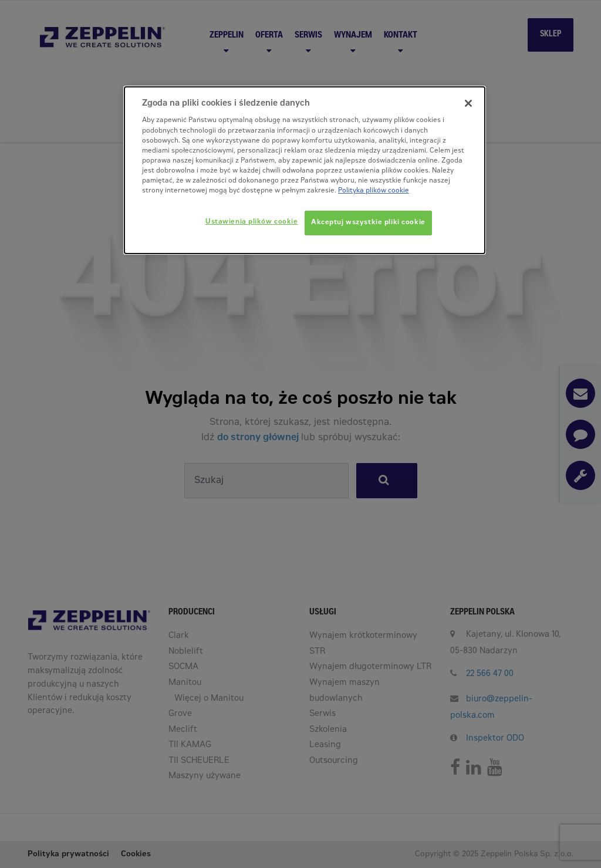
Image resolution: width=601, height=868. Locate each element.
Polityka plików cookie (374, 191)
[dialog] (305, 170)
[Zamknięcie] (468, 103)
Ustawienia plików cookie (252, 222)
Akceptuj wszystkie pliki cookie (368, 223)
